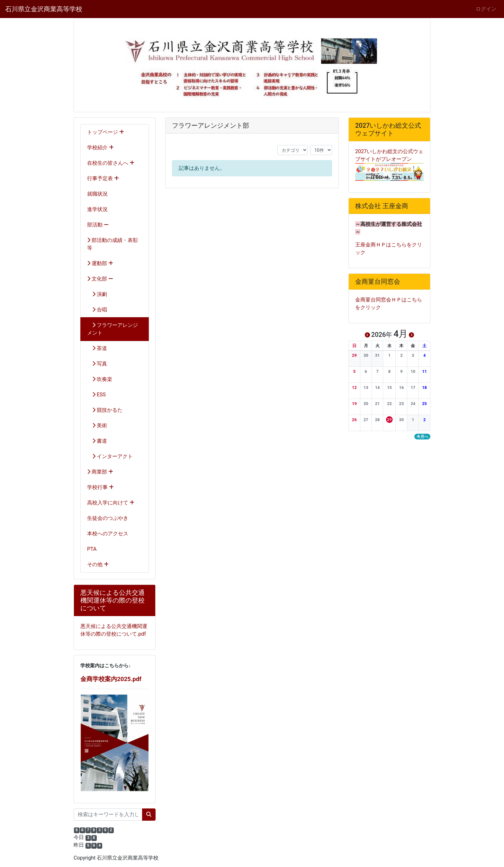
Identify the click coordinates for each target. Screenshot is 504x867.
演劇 (97, 294)
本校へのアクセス (108, 534)
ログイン (486, 9)
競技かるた (105, 410)
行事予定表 (103, 178)
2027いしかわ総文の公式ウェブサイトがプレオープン (389, 161)
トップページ (106, 132)
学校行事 (100, 487)
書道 (97, 441)
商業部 (100, 472)
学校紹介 (100, 148)
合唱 (97, 310)
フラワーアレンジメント (113, 329)
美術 (97, 425)
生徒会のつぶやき (108, 518)
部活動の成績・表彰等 (113, 244)
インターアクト (110, 456)
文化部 (100, 279)
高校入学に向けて (111, 503)
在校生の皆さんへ (111, 163)
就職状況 (97, 194)
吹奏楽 (100, 379)
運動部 (100, 263)
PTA (92, 549)
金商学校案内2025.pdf (111, 679)
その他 (98, 564)
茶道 (97, 348)
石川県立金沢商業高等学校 (44, 9)
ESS (96, 395)
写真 (97, 364)
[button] (354, 355)
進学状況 (97, 209)
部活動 (98, 225)
